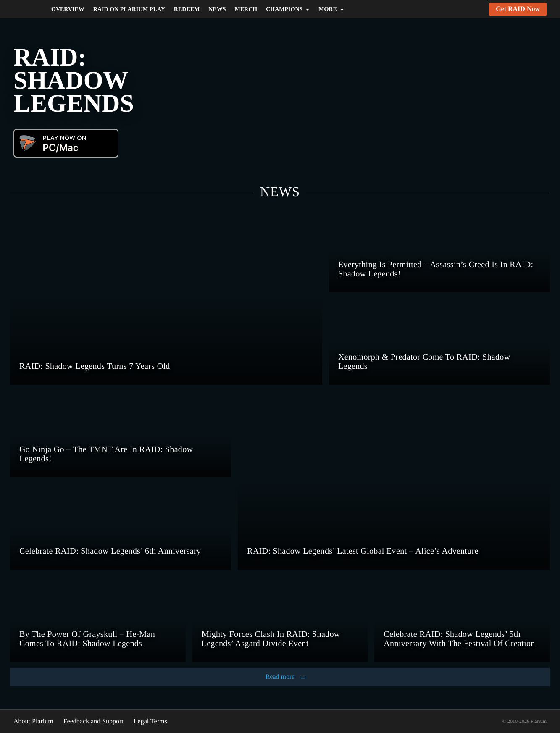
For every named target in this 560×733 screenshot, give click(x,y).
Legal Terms (163, 721)
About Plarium (35, 721)
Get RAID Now (517, 9)
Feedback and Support (101, 721)
